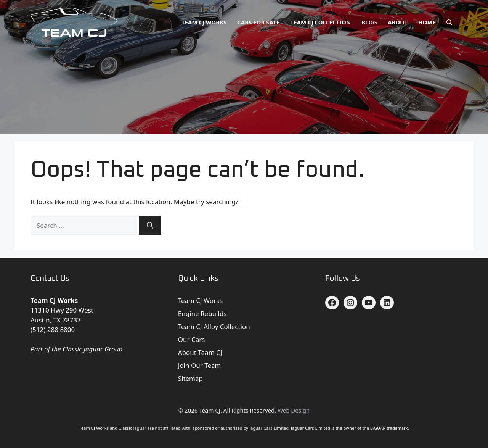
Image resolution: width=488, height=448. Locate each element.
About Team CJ (200, 352)
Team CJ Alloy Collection (214, 326)
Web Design (294, 410)
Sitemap (190, 378)
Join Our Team (200, 365)
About (398, 22)
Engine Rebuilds (202, 313)
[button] (449, 22)
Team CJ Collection (321, 22)
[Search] (150, 226)
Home (427, 22)
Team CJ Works (204, 22)
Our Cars (192, 339)
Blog (369, 22)
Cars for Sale (258, 22)
